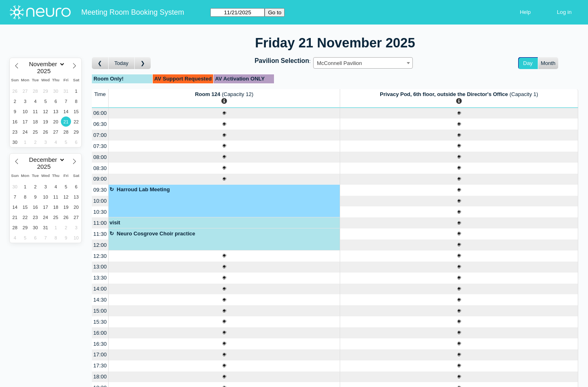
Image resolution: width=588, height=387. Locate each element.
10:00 (100, 201)
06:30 (100, 124)
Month (548, 63)
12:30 (100, 256)
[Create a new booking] (224, 113)
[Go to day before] (100, 63)
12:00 (100, 245)
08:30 (100, 168)
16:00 (100, 333)
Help (525, 12)
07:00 (100, 135)
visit (115, 223)
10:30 (100, 212)
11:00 (100, 223)
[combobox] (363, 63)
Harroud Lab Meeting (143, 189)
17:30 (100, 366)
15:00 (100, 311)
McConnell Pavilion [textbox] (340, 63)
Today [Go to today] (121, 63)
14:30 (100, 300)
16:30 (100, 344)
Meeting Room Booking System (133, 12)
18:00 (100, 377)
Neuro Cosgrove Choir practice (156, 234)
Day (528, 63)
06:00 (100, 113)
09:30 (100, 190)
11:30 (100, 234)
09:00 (100, 179)
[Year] (46, 71)
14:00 (100, 289)
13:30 (100, 278)
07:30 (100, 146)
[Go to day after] (143, 63)
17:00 (100, 355)
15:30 (100, 322)
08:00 (100, 157)
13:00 (100, 267)
